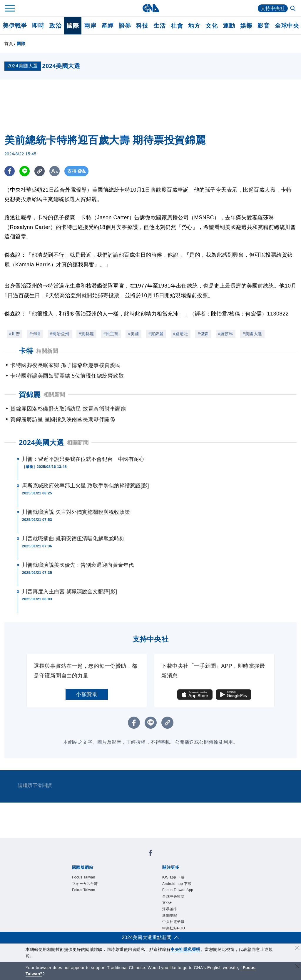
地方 (194, 26)
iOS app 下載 (173, 877)
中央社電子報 (173, 922)
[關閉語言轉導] (297, 967)
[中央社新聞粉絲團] (150, 854)
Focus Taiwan (84, 877)
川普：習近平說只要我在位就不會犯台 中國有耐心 (83, 459)
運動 (229, 26)
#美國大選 (252, 334)
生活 (159, 26)
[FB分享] (10, 171)
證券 (125, 26)
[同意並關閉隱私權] (297, 949)
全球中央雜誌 (173, 896)
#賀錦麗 (86, 334)
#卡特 (35, 334)
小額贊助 (87, 694)
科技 (142, 26)
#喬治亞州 (60, 334)
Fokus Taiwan (84, 890)
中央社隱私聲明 (185, 949)
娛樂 (246, 26)
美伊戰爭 (15, 26)
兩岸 (90, 26)
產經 (107, 26)
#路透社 (181, 334)
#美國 (133, 334)
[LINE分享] (25, 171)
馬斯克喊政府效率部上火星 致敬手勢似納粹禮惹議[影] (86, 486)
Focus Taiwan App (178, 890)
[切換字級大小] (55, 171)
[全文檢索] (293, 9)
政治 (55, 26)
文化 (211, 26)
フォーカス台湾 (85, 884)
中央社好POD (174, 928)
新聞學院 (170, 916)
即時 (38, 26)
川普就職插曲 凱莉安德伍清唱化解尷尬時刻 (73, 539)
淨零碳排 (170, 909)
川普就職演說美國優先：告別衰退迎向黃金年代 (78, 565)
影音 (264, 26)
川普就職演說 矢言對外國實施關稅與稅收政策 (76, 512)
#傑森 (203, 334)
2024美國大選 (41, 442)
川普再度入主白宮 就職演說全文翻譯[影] (70, 592)
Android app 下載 (177, 884)
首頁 (9, 44)
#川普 (15, 334)
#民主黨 (111, 334)
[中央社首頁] (151, 8)
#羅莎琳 (226, 334)
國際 (73, 26)
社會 (177, 26)
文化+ (167, 903)
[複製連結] (40, 171)
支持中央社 (273, 8)
